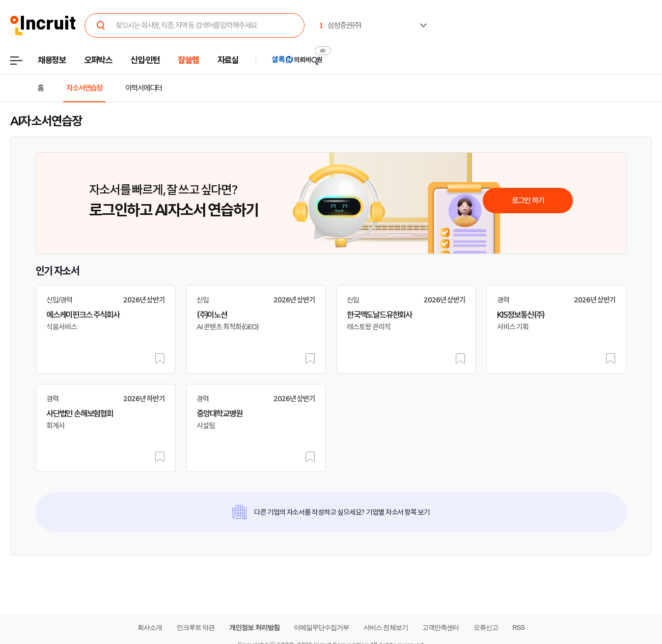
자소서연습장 (84, 88)
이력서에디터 (143, 88)
